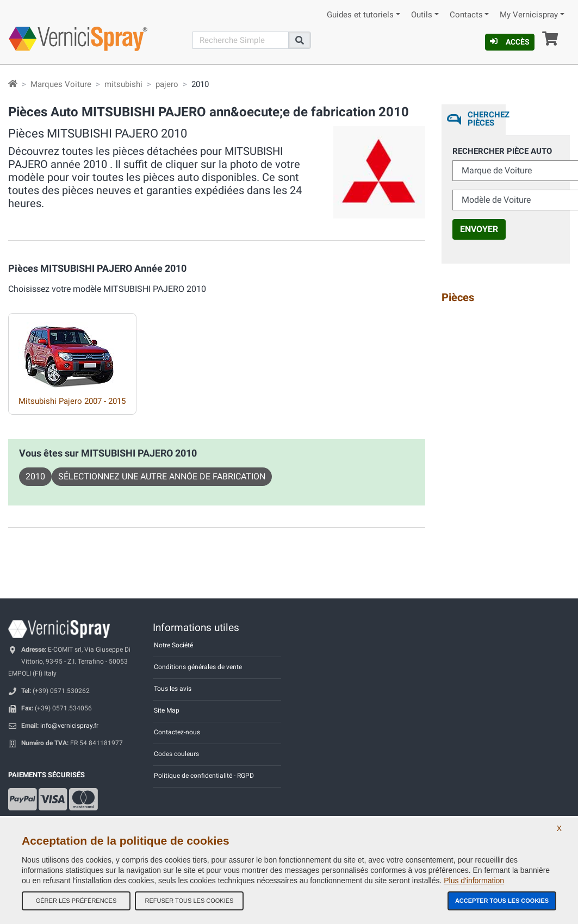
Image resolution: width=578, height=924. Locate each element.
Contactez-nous (177, 732)
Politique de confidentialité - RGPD (204, 776)
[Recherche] (241, 40)
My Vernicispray (529, 15)
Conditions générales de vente (198, 667)
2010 (35, 476)
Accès (510, 42)
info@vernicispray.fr (69, 726)
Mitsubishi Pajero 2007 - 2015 (72, 401)
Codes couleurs (176, 754)
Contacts (466, 15)
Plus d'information (474, 881)
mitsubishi (123, 84)
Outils (422, 15)
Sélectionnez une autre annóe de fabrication (162, 476)
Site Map (167, 710)
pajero (167, 84)
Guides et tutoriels (360, 15)
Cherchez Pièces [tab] (487, 119)
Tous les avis (173, 689)
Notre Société (173, 645)
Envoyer (479, 229)
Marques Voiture (61, 84)
